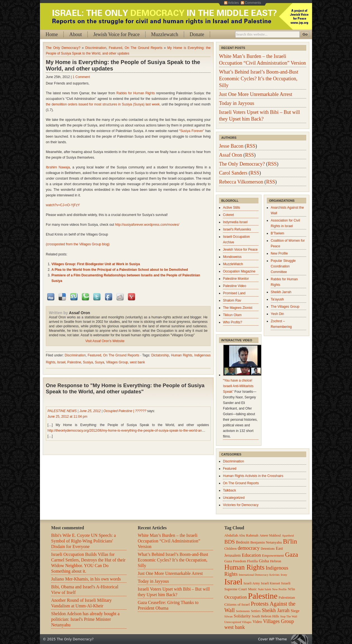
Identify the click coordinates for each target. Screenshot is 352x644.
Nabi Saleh (264, 589)
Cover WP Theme (273, 639)
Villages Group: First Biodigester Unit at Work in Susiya (96, 264)
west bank (137, 362)
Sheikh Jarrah (281, 292)
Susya (99, 362)
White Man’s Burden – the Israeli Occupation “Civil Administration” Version (169, 541)
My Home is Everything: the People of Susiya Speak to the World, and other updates (123, 65)
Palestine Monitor (236, 279)
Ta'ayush (277, 299)
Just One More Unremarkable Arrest (256, 94)
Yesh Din (277, 314)
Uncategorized (234, 498)
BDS (230, 542)
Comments (253, 3)
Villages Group (117, 362)
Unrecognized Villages (238, 622)
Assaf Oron (80, 313)
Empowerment (273, 555)
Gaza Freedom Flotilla (241, 561)
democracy (249, 548)
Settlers (256, 611)
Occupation (236, 597)
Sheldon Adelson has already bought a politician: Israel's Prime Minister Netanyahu (85, 619)
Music (252, 589)
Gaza (292, 555)
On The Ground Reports (143, 48)
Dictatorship (160, 355)
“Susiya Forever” (192, 131)
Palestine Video (235, 286)
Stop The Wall (289, 616)
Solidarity (242, 616)
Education (251, 555)
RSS (251, 146)
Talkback (229, 490)
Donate (197, 34)
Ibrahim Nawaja (58, 167)
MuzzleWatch (233, 264)
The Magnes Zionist (238, 308)
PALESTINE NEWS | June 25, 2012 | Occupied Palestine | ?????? (97, 411)
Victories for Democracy (241, 505)
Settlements (243, 611)
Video (257, 622)
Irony (284, 575)
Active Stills (231, 208)
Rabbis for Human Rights (136, 93)
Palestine (74, 362)
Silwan (229, 616)
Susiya (88, 362)
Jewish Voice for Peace (116, 34)
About (76, 34)
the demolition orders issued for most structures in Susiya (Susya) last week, (103, 104)
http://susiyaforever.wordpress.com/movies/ (147, 225)
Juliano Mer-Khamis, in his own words (86, 579)
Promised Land (234, 293)
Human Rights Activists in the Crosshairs (253, 476)
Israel (61, 362)
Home (52, 34)
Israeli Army (252, 583)
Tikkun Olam (232, 315)
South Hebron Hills (265, 616)
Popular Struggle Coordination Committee (283, 266)
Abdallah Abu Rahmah (241, 535)
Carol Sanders (233, 173)
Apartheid (288, 536)
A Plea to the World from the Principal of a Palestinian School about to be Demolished (120, 270)
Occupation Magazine (239, 271)
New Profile (279, 253)
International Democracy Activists (259, 575)
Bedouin (243, 542)
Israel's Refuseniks (237, 229)
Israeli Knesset (271, 583)
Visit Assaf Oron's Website (105, 341)
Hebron (276, 561)
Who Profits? (233, 322)
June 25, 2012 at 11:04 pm (67, 417)
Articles (233, 3)
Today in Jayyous (237, 103)
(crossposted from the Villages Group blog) (78, 244)
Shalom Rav (232, 300)
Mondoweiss (232, 257)
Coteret (228, 215)
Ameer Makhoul (270, 536)
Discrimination (96, 48)
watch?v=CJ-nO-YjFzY (63, 205)
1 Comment (81, 77)
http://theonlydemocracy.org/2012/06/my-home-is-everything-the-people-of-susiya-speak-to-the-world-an (125, 431)
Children (230, 549)
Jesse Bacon (231, 146)
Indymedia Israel (235, 222)
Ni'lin (291, 589)
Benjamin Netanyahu (266, 542)
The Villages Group (285, 307)
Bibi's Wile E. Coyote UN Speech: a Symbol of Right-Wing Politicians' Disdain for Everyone (84, 541)
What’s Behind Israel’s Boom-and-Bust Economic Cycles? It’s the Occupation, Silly (259, 79)
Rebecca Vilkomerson (241, 182)
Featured (115, 48)
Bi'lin (290, 541)
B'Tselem (277, 233)
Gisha (264, 561)
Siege (295, 611)
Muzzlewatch (165, 34)
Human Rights (182, 355)
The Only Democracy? (63, 48)
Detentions (268, 549)
